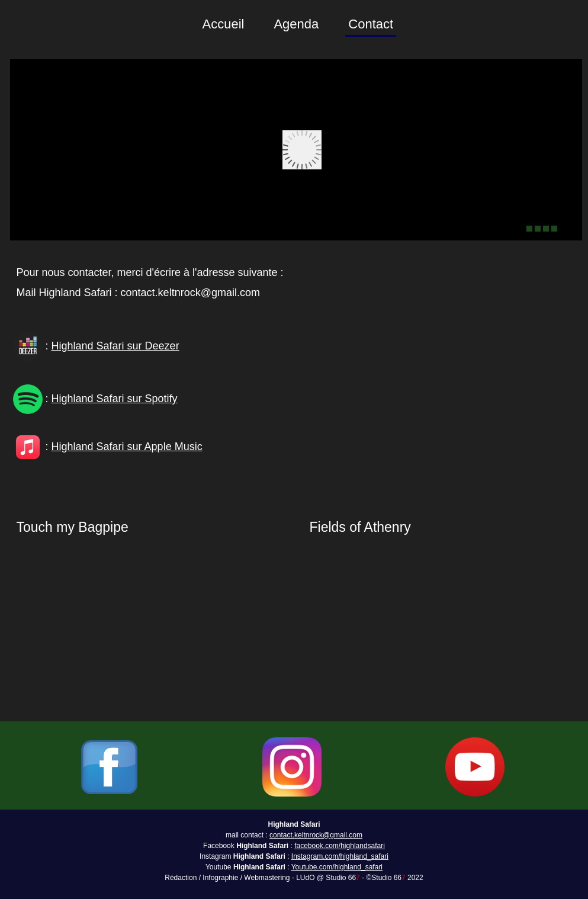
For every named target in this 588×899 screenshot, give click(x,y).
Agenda (296, 24)
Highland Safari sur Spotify (115, 399)
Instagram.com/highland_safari (340, 856)
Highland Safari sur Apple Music (127, 447)
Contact (371, 24)
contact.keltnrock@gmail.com (316, 835)
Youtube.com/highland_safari (337, 867)
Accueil (224, 24)
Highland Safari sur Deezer (115, 346)
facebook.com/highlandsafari (340, 846)
